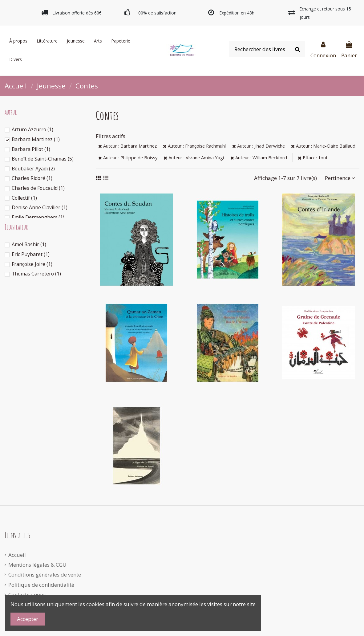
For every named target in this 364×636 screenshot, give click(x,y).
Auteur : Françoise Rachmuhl (194, 146)
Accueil (17, 555)
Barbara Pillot (31, 149)
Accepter (28, 619)
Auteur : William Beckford (259, 157)
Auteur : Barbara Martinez (127, 146)
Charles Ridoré (32, 178)
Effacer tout (313, 157)
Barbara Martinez (36, 139)
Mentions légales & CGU (37, 565)
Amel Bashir (29, 244)
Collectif (24, 198)
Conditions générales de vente (45, 575)
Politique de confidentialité (41, 585)
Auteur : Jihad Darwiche (259, 146)
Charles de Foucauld (38, 188)
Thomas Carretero (36, 274)
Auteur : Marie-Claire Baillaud (323, 146)
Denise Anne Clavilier (40, 207)
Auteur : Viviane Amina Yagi (194, 157)
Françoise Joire (32, 264)
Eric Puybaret (31, 254)
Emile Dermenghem (38, 217)
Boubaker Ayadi (33, 169)
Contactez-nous (27, 595)
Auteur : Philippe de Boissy (128, 157)
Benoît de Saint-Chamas (43, 159)
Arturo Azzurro (32, 129)
